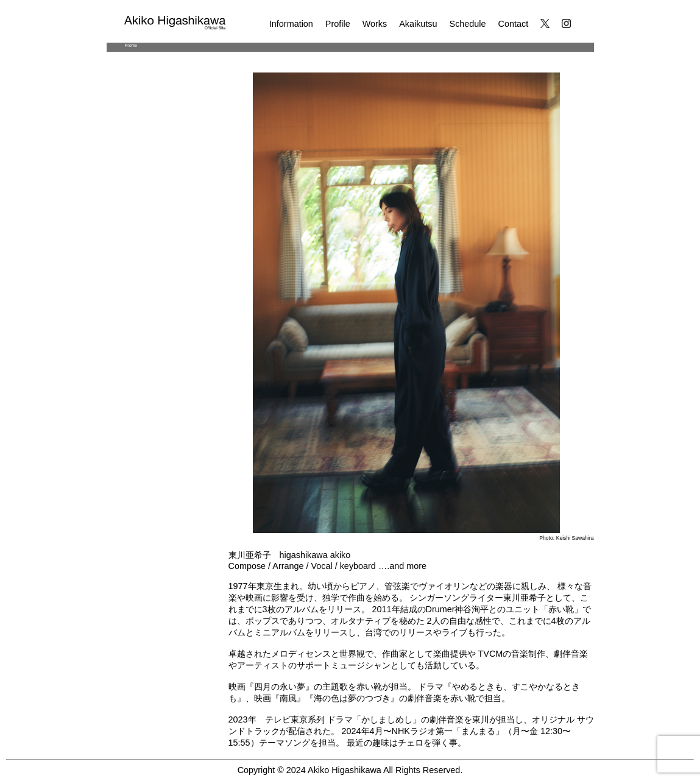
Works (375, 24)
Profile (338, 24)
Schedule (468, 24)
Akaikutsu (418, 24)
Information (291, 24)
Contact (514, 24)
